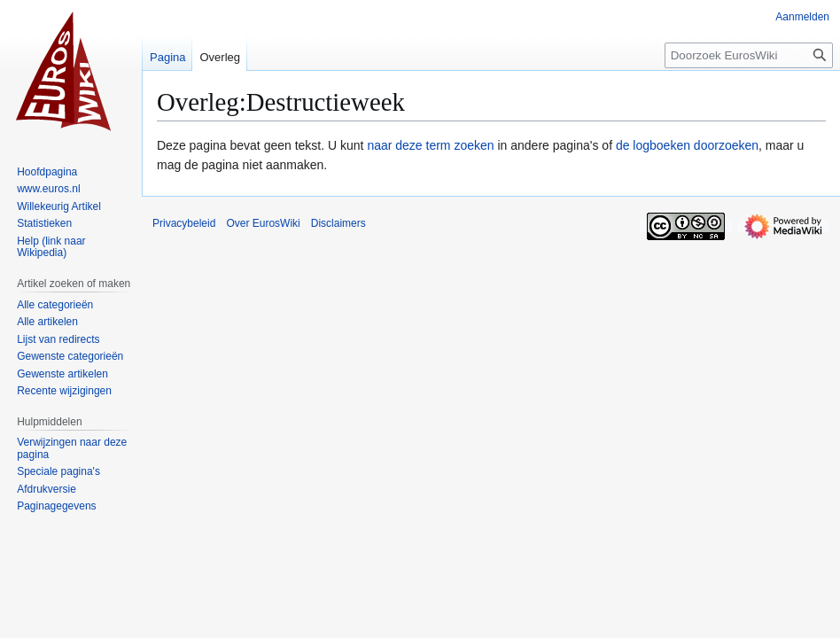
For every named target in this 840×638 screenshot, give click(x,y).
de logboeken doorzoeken (687, 145)
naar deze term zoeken (430, 145)
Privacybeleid (184, 223)
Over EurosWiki (263, 223)
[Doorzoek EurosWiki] (749, 55)
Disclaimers (338, 223)
